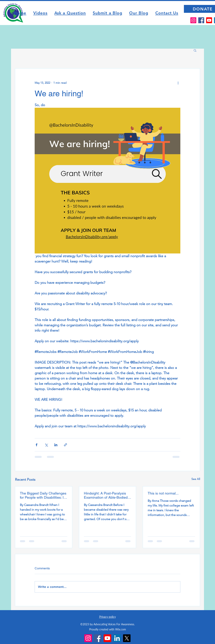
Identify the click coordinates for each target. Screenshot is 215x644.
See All (196, 479)
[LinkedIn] (117, 638)
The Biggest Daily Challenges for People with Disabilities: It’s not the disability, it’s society (43, 495)
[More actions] (178, 83)
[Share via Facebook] (37, 445)
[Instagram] (193, 20)
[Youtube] (209, 20)
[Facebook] (201, 20)
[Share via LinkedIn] (56, 445)
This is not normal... (163, 493)
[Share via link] (65, 445)
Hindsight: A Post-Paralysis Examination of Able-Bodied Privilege (106, 495)
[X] (127, 638)
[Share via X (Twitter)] (46, 445)
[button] (195, 50)
